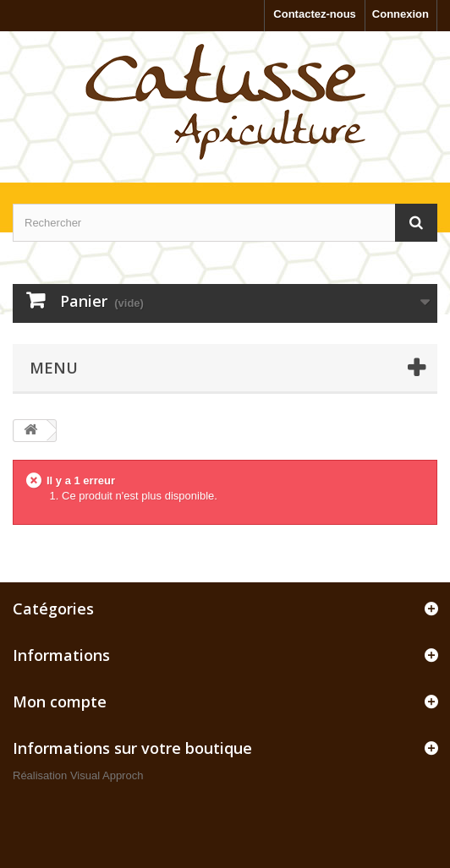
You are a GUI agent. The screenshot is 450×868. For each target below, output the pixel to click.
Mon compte (60, 701)
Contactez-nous (315, 14)
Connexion (401, 14)
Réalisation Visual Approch (78, 775)
